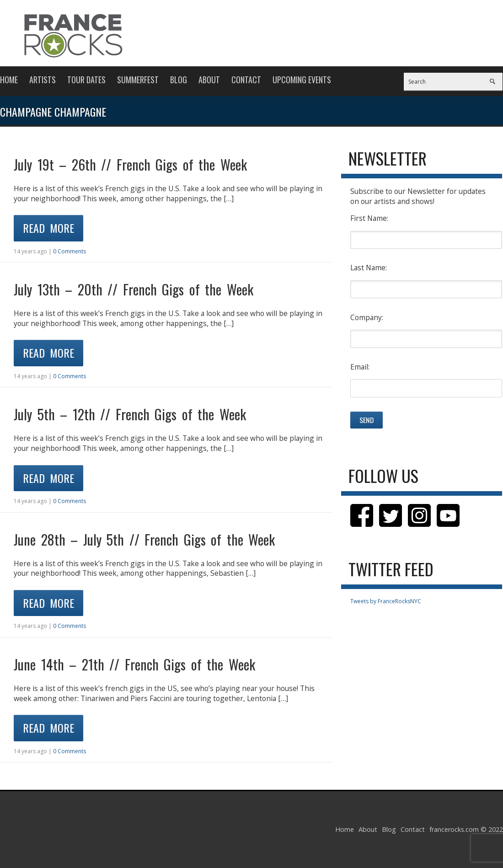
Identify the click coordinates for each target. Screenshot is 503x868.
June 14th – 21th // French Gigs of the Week (134, 664)
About (209, 80)
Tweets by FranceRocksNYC (386, 601)
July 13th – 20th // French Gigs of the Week (134, 289)
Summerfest (138, 80)
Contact (246, 80)
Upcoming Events (302, 80)
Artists (43, 80)
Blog (179, 80)
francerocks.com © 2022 (466, 829)
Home (9, 80)
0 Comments (70, 251)
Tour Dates (86, 80)
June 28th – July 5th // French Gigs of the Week (144, 539)
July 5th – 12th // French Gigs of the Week (130, 414)
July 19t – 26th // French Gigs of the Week (130, 164)
